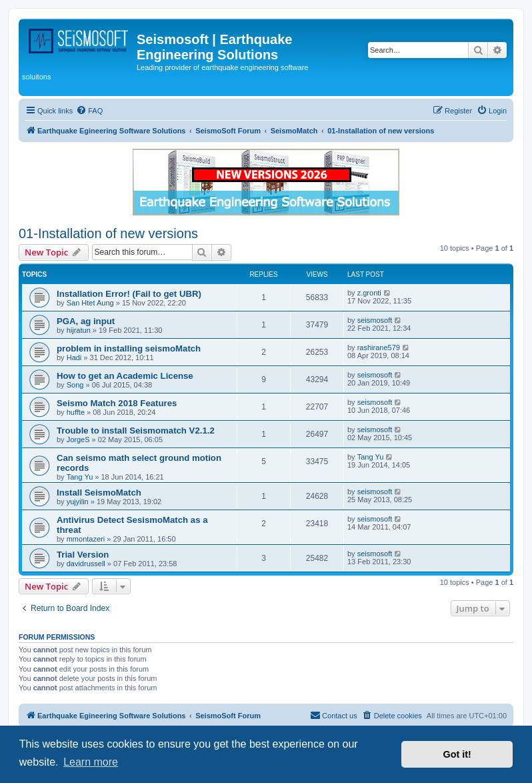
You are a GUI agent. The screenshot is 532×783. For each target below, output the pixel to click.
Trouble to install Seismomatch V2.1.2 (136, 431)
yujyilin (78, 502)
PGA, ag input (86, 321)
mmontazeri (86, 539)
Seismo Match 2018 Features (117, 403)
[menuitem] (89, 111)
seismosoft (375, 320)
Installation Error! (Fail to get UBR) (129, 294)
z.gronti (369, 293)
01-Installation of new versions (108, 233)
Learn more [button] (91, 762)
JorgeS (78, 440)
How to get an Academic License (125, 376)
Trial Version (83, 555)
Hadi (74, 357)
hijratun (79, 330)
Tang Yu (80, 477)
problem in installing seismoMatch (129, 348)
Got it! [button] (457, 754)
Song (75, 385)
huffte (76, 412)
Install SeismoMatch (99, 493)
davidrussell (86, 564)
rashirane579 (379, 347)
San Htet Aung (90, 303)
